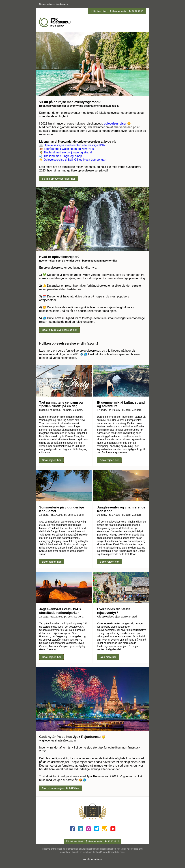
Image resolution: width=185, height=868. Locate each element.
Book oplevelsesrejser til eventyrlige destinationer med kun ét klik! (79, 106)
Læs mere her (108, 657)
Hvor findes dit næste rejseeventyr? (114, 611)
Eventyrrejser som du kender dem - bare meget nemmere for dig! (78, 261)
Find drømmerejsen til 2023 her (61, 788)
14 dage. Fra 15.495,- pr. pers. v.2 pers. (61, 617)
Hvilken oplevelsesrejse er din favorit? (69, 343)
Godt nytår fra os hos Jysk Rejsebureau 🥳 (72, 737)
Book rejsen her (51, 460)
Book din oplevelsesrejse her (59, 330)
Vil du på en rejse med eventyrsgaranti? (70, 102)
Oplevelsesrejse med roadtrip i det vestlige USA (74, 145)
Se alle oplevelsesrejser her (59, 179)
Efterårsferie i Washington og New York (69, 149)
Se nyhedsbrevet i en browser (54, 4)
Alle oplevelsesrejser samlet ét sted (117, 617)
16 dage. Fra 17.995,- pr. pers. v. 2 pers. (120, 515)
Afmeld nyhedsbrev (93, 859)
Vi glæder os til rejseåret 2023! (57, 741)
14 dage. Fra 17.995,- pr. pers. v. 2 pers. (62, 515)
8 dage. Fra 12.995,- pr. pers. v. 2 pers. (61, 410)
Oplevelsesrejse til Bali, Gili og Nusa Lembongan (75, 160)
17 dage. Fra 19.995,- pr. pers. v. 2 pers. (120, 410)
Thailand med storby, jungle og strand (68, 152)
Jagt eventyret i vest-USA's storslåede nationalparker (60, 611)
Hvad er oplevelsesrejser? (59, 257)
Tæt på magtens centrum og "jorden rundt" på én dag (61, 404)
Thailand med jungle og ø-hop (63, 156)
